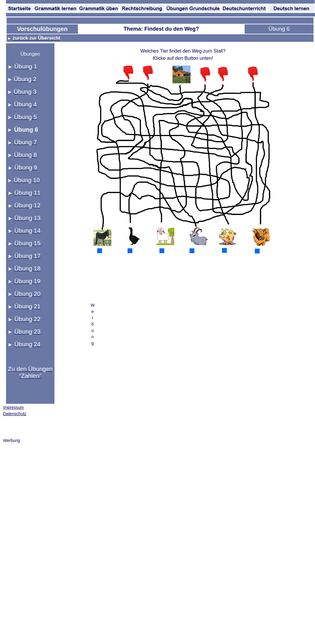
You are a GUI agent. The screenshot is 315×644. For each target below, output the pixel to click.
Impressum (13, 407)
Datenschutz (15, 414)
